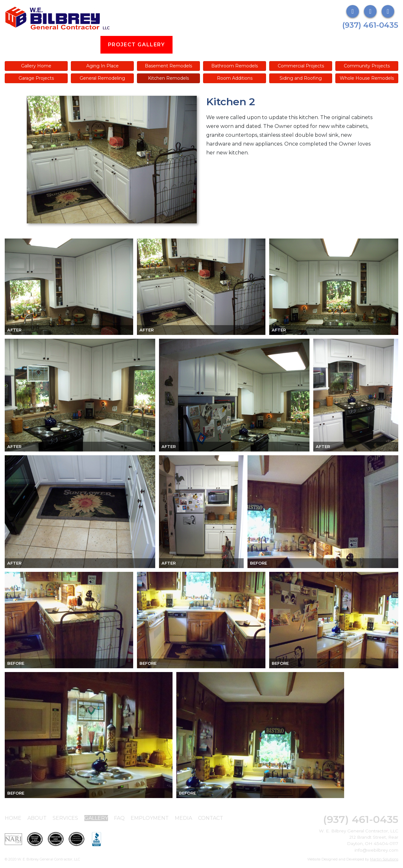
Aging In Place (102, 66)
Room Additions (235, 78)
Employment (265, 45)
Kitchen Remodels (168, 78)
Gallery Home (36, 66)
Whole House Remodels (367, 78)
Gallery (96, 818)
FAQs (221, 45)
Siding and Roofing (301, 78)
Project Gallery (136, 45)
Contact (211, 818)
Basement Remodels (168, 66)
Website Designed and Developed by (353, 859)
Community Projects (367, 66)
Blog (189, 45)
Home (13, 818)
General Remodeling (102, 78)
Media (312, 45)
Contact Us (357, 45)
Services (78, 45)
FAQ (119, 818)
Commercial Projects (301, 66)
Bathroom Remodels (235, 66)
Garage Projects (36, 78)
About (37, 45)
